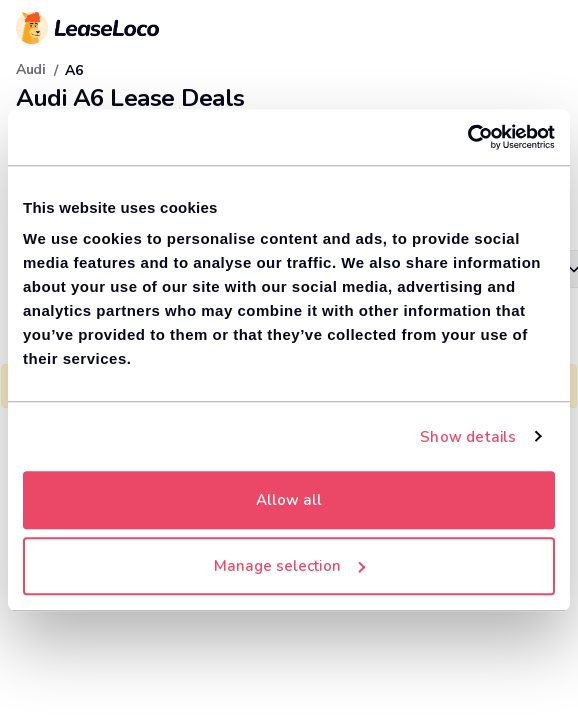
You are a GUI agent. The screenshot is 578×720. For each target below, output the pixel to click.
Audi (31, 69)
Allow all (289, 500)
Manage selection (289, 566)
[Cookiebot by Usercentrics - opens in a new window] (467, 137)
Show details (468, 437)
